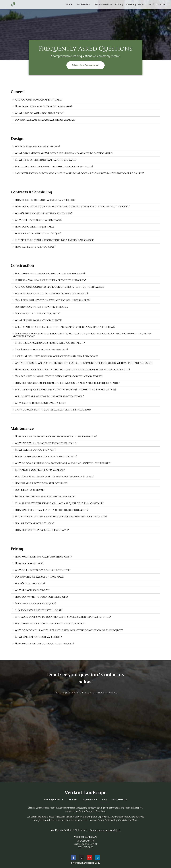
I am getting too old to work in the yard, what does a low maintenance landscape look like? (79, 173)
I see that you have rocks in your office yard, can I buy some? (56, 356)
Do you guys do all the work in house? (41, 307)
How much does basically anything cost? (43, 557)
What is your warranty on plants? (38, 320)
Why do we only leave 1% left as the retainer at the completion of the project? (69, 630)
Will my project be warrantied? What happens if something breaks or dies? (65, 390)
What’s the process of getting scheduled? (43, 213)
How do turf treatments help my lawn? (42, 530)
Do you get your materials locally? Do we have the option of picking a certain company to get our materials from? (82, 335)
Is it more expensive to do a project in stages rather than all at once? (63, 617)
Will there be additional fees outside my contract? (50, 624)
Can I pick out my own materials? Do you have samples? (52, 300)
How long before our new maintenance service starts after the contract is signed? (73, 207)
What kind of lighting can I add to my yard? (46, 160)
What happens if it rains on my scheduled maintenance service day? (61, 517)
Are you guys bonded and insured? (39, 100)
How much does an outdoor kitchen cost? (44, 644)
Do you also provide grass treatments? (42, 483)
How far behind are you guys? (35, 247)
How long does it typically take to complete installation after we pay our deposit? (72, 370)
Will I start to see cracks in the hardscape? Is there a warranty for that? (65, 327)
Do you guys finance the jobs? (35, 603)
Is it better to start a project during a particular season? (54, 240)
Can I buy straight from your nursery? (41, 350)
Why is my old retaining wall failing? (41, 403)
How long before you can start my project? (45, 200)
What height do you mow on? (35, 450)
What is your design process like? (37, 146)
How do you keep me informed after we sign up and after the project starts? (67, 383)
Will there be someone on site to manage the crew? (50, 273)
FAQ (104, 799)
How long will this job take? (34, 227)
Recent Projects (103, 4)
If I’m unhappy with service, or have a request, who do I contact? (59, 503)
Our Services (83, 4)
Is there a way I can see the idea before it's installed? (50, 280)
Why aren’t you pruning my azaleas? (40, 470)
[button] (85, 100)
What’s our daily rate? (30, 583)
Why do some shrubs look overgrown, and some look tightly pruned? (63, 463)
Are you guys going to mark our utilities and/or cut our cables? (60, 287)
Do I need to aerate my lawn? (35, 523)
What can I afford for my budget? (38, 637)
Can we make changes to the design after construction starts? (59, 376)
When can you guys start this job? (38, 233)
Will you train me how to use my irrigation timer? (49, 396)
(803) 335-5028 (157, 4)
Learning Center (136, 4)
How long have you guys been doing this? (43, 106)
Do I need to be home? (30, 490)
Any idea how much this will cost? (39, 610)
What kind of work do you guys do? (40, 113)
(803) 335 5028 (74, 693)
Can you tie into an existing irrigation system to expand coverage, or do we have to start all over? (84, 363)
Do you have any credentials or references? (45, 120)
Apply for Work (90, 799)
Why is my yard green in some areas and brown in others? (54, 477)
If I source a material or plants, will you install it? (50, 343)
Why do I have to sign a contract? (38, 220)
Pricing (119, 4)
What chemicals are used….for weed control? (46, 456)
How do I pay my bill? (29, 563)
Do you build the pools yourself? (38, 314)
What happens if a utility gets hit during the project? (51, 294)
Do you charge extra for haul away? (40, 577)
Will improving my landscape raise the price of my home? (54, 167)
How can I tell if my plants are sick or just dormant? (51, 510)
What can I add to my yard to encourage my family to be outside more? (64, 153)
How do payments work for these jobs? (41, 597)
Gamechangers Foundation (105, 830)
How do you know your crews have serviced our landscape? (56, 436)
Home (69, 4)
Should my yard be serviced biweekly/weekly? (45, 497)
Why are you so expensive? (33, 590)
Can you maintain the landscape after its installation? (53, 410)
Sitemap (73, 799)
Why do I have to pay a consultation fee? (43, 570)
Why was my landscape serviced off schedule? (46, 443)
